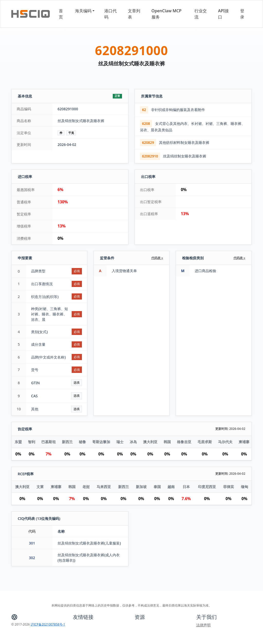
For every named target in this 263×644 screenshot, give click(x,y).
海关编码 (83, 11)
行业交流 (201, 14)
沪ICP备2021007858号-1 (48, 624)
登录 (242, 14)
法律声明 (203, 625)
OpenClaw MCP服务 (167, 14)
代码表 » (157, 258)
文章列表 (134, 14)
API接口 (223, 14)
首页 (61, 14)
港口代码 (110, 14)
